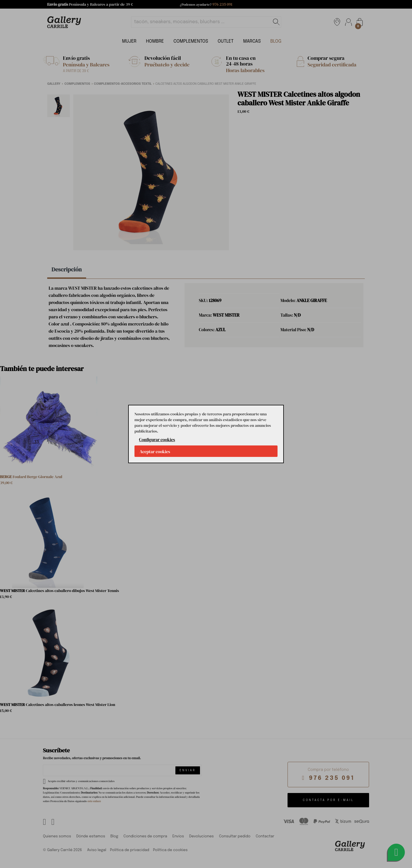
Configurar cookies (157, 440)
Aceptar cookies (155, 452)
